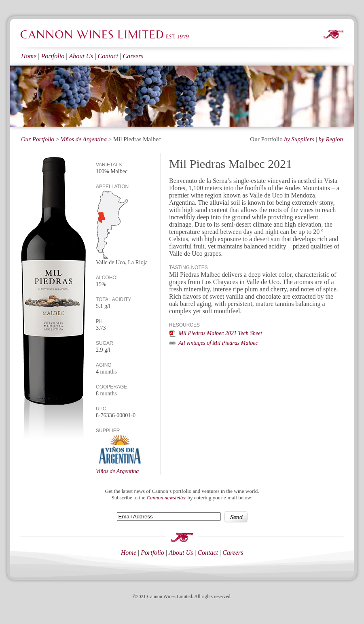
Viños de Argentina (84, 139)
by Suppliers (299, 139)
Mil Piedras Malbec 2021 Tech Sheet (216, 333)
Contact (108, 56)
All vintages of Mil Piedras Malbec (214, 343)
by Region (331, 139)
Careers (133, 56)
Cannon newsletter (166, 498)
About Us (81, 56)
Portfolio (53, 56)
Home (29, 56)
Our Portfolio (38, 139)
